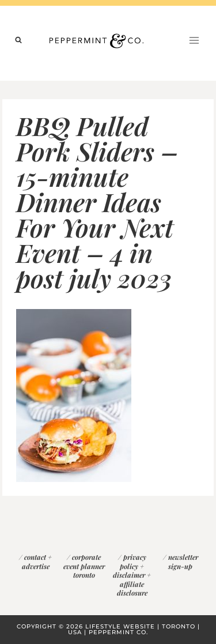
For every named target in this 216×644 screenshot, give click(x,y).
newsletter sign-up (183, 562)
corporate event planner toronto (84, 566)
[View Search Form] (18, 40)
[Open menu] (194, 40)
